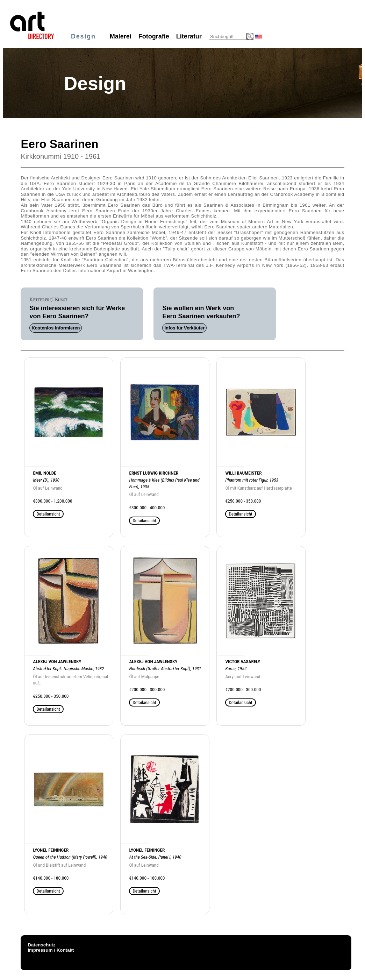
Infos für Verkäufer (184, 328)
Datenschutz (41, 945)
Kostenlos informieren (56, 328)
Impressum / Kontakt (51, 950)
